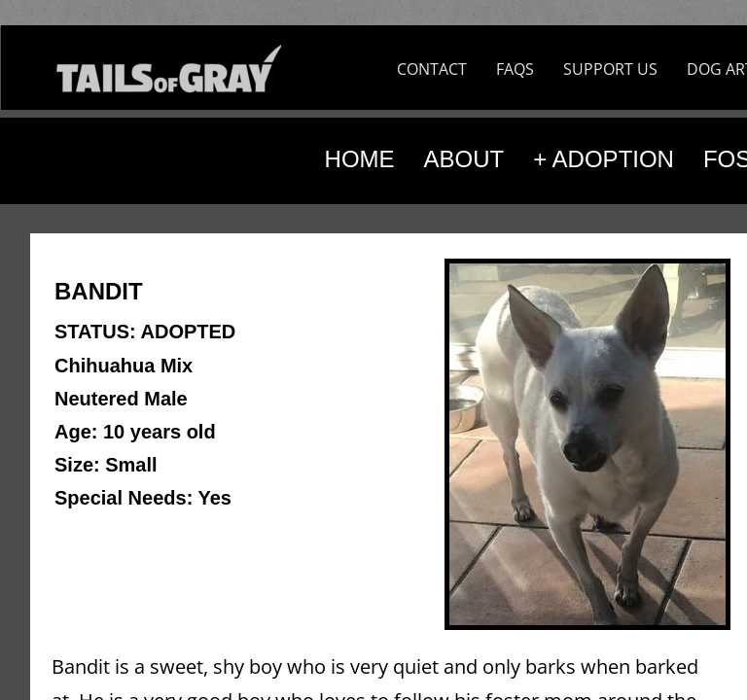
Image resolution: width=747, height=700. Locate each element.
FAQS (515, 69)
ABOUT (464, 159)
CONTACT (432, 69)
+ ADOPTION (604, 159)
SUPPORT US (610, 69)
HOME (360, 159)
